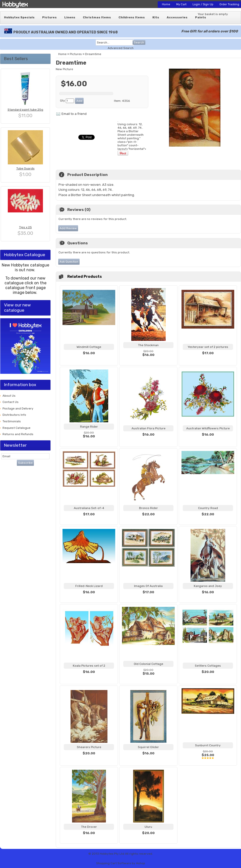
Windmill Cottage (89, 347)
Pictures (49, 17)
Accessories (177, 17)
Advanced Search (121, 48)
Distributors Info (14, 415)
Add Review (68, 228)
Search (139, 42)
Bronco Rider (148, 508)
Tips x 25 (25, 227)
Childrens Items (132, 17)
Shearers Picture (89, 747)
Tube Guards (25, 168)
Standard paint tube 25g (25, 110)
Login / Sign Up (203, 4)
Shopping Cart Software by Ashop (121, 863)
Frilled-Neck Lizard (89, 586)
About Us (9, 396)
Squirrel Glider (148, 747)
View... (89, 359)
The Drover (89, 827)
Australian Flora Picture (148, 428)
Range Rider (89, 427)
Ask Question (69, 262)
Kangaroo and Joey (208, 586)
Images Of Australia (148, 586)
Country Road (208, 508)
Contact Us (11, 402)
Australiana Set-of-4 (89, 508)
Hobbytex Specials (19, 17)
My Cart (181, 4)
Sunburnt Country (208, 745)
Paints (201, 17)
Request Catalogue (16, 428)
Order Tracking (229, 4)
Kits (156, 17)
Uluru (148, 827)
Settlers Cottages (208, 666)
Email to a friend (74, 114)
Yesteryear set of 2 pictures (208, 347)
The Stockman (148, 345)
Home (166, 4)
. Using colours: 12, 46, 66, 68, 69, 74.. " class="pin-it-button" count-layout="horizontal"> (132, 137)
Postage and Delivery (18, 408)
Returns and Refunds (18, 434)
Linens (70, 17)
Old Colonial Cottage (148, 664)
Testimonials (12, 421)
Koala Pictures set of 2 (89, 666)
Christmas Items (97, 17)
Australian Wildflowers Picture (208, 428)
